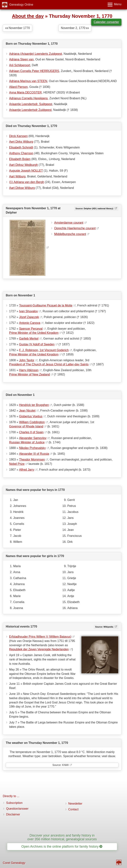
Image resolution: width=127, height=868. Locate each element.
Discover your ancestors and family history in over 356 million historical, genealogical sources (62, 837)
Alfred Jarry (27, 470)
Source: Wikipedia (104, 627)
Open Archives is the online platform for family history (62, 846)
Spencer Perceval (31, 329)
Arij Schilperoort (20, 65)
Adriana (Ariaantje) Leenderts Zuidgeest (36, 54)
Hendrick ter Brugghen (34, 405)
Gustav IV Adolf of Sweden (37, 344)
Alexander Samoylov (33, 438)
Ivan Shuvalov (28, 311)
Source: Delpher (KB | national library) (95, 208)
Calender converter (106, 22)
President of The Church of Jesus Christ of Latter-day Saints (49, 364)
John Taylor (27, 360)
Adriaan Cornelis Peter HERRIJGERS (34, 71)
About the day (28, 16)
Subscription (14, 803)
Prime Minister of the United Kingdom (34, 333)
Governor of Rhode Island (26, 426)
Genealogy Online (21, 5)
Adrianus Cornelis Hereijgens (28, 98)
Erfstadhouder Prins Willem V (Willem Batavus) (40, 637)
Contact (73, 809)
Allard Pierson (18, 87)
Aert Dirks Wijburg (21, 142)
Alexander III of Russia (34, 454)
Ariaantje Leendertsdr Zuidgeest (30, 110)
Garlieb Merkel (29, 339)
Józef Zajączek (29, 317)
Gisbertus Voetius (31, 416)
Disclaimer (13, 814)
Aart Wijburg (17, 176)
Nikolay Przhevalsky (32, 448)
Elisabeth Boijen (20, 159)
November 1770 (18, 28)
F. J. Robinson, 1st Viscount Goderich (44, 350)
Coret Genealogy (14, 863)
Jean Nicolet (27, 411)
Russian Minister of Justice (27, 442)
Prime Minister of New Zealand (30, 374)
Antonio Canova (30, 323)
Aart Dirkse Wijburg (22, 188)
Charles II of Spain (31, 432)
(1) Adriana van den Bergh (27, 182)
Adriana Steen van (21, 59)
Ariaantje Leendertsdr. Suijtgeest (31, 104)
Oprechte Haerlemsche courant (75, 228)
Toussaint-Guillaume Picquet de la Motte (46, 305)
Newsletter (75, 804)
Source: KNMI (60, 765)
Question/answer (17, 809)
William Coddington (32, 422)
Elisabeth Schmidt (21, 147)
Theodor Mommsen (32, 460)
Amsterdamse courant (69, 223)
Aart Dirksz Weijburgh (23, 165)
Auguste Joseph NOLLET (26, 171)
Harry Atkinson (29, 370)
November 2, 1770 (75, 28)
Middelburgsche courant (70, 234)
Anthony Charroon (21, 153)
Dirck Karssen (18, 136)
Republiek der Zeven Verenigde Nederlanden (39, 649)
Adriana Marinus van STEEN (28, 81)
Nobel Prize (17, 464)
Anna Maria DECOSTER (25, 92)
